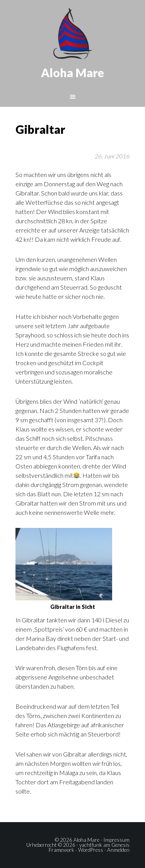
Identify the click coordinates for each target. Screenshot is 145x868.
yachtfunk (91, 845)
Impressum (116, 840)
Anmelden (118, 850)
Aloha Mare (72, 72)
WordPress (91, 850)
